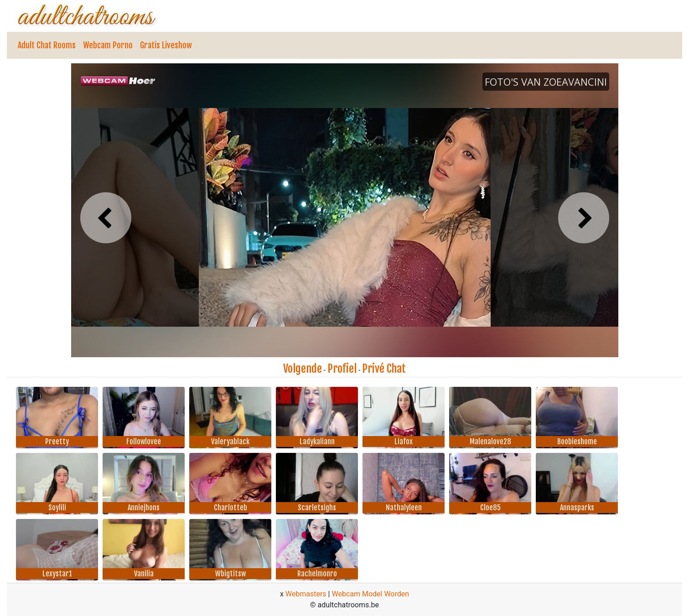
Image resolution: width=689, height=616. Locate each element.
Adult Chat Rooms (47, 45)
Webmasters (306, 594)
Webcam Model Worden (370, 594)
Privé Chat (384, 369)
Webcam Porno (108, 45)
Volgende (303, 369)
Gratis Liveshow (166, 45)
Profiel (342, 369)
